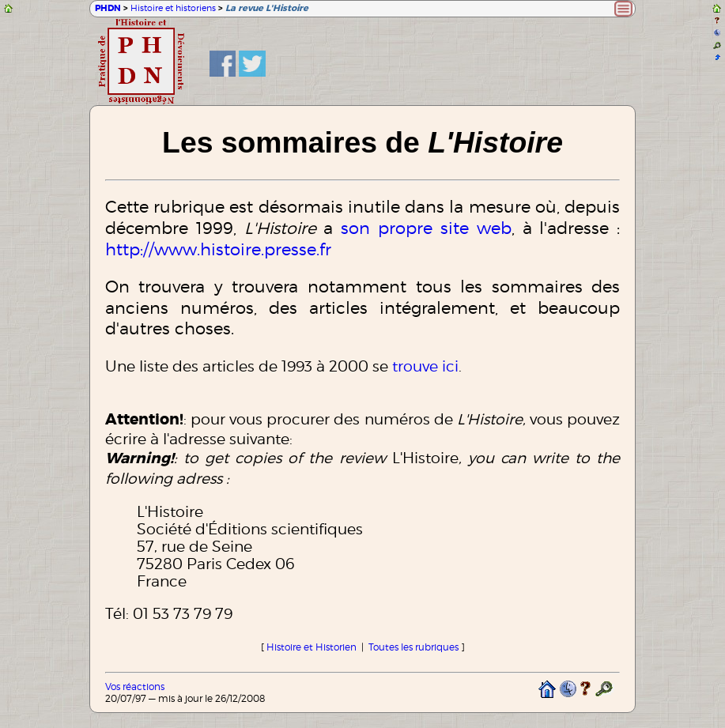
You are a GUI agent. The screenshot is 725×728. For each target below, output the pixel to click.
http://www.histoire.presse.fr (218, 249)
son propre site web (426, 228)
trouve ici (425, 366)
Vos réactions (135, 687)
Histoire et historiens (173, 8)
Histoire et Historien (312, 647)
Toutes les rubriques (413, 647)
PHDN (108, 8)
